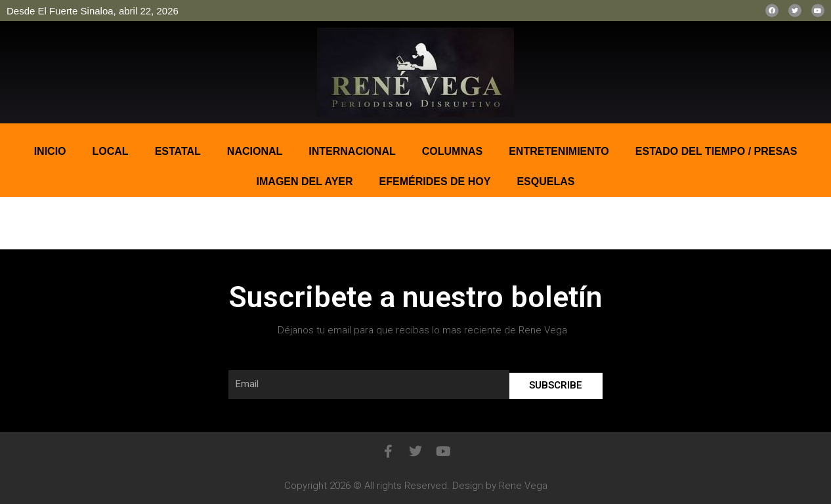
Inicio (50, 151)
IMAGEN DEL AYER (305, 181)
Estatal (178, 151)
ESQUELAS (545, 181)
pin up (4, 124)
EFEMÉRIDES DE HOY (435, 181)
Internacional (352, 151)
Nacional (255, 151)
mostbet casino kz (10, 124)
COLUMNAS (452, 151)
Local (111, 151)
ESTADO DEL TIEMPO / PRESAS (716, 151)
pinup (1, 124)
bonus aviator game (19, 124)
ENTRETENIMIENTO (559, 151)
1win (25, 124)
